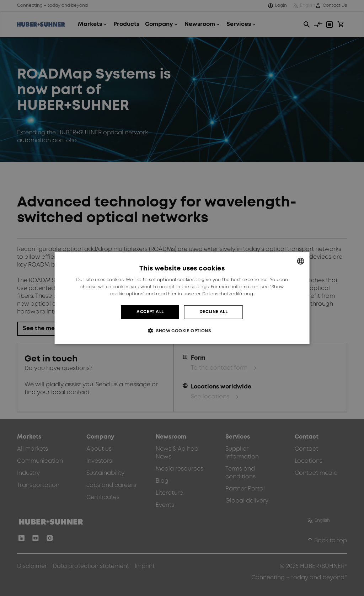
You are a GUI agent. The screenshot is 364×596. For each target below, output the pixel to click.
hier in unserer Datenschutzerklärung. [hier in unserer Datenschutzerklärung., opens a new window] (211, 294)
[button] (182, 331)
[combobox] (300, 261)
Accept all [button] (150, 312)
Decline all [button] (213, 312)
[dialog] (182, 298)
